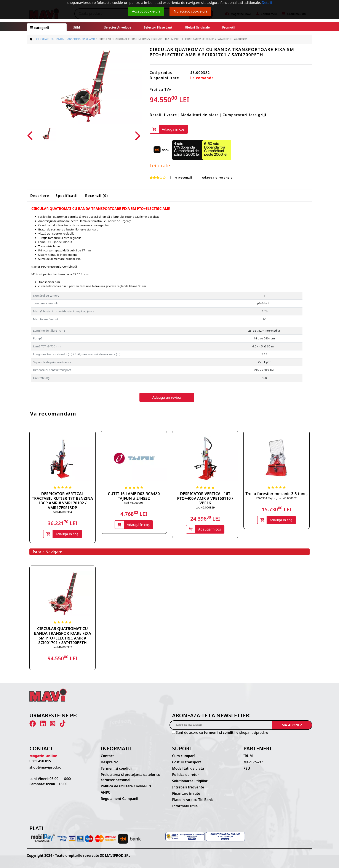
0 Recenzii (184, 177)
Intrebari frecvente (188, 788)
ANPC (106, 793)
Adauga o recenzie (217, 177)
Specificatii (67, 196)
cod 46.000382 (62, 647)
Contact (107, 756)
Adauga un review (167, 398)
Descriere (40, 196)
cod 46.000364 (62, 512)
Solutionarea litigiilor (190, 781)
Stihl (77, 27)
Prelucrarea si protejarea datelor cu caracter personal (130, 778)
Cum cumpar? (184, 756)
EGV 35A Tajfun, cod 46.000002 (276, 498)
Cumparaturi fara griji (244, 115)
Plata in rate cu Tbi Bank (192, 800)
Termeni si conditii (116, 769)
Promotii (228, 27)
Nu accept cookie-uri (190, 11)
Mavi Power (253, 762)
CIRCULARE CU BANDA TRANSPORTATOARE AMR (66, 39)
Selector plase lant (158, 27)
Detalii (267, 3)
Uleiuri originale (197, 27)
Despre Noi (110, 762)
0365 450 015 (40, 761)
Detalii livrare (163, 115)
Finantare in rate (186, 794)
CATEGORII (39, 28)
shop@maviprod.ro (45, 768)
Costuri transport (187, 762)
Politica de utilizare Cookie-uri (126, 786)
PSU (247, 769)
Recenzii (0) (97, 196)
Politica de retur (186, 775)
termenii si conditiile (221, 733)
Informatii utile (185, 806)
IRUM (248, 756)
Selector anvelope (118, 27)
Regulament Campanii (119, 799)
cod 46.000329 (205, 507)
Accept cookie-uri (146, 11)
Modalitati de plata (200, 115)
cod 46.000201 (134, 503)
